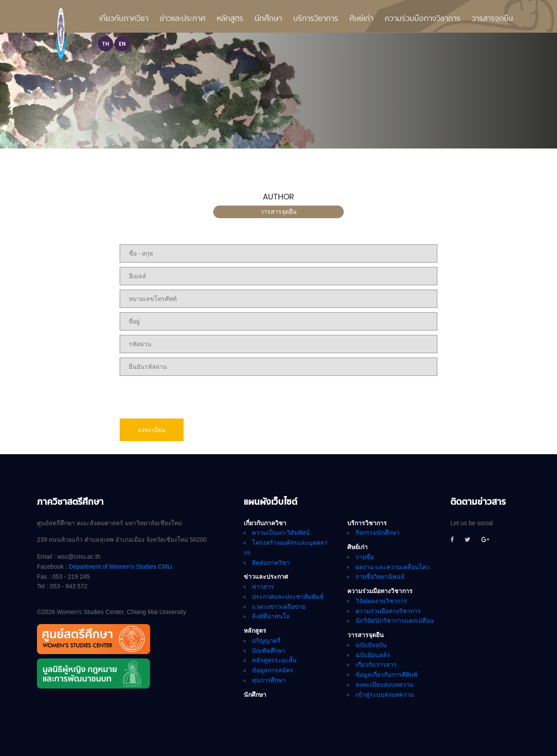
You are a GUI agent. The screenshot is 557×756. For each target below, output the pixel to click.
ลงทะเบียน (152, 430)
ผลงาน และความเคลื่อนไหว (393, 567)
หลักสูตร (230, 19)
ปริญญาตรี (266, 641)
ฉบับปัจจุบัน (371, 645)
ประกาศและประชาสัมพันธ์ (288, 597)
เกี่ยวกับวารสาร (376, 665)
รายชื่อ (365, 557)
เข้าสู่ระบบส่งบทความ (385, 695)
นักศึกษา (268, 19)
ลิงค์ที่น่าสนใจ (271, 616)
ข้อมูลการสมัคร (273, 670)
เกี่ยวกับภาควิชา (124, 19)
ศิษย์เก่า (361, 19)
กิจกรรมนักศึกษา (377, 533)
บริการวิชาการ (316, 19)
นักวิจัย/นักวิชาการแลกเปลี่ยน (395, 621)
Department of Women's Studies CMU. (121, 567)
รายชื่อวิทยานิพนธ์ (380, 577)
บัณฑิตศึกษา (269, 651)
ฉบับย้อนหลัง (373, 655)
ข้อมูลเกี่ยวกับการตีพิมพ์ (386, 675)
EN (122, 44)
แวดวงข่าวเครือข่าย (279, 607)
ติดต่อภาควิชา (271, 563)
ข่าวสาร (263, 587)
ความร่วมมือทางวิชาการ (423, 19)
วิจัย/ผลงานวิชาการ (382, 601)
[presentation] (186, 397)
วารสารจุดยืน (492, 19)
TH (106, 44)
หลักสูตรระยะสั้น (274, 660)
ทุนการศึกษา (269, 680)
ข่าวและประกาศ (183, 19)
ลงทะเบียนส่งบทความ (384, 685)
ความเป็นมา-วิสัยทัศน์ (281, 533)
